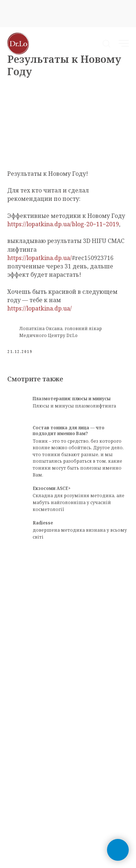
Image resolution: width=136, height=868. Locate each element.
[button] (106, 43)
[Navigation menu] (124, 44)
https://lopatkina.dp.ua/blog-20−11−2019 (63, 224)
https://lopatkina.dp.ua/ (40, 258)
